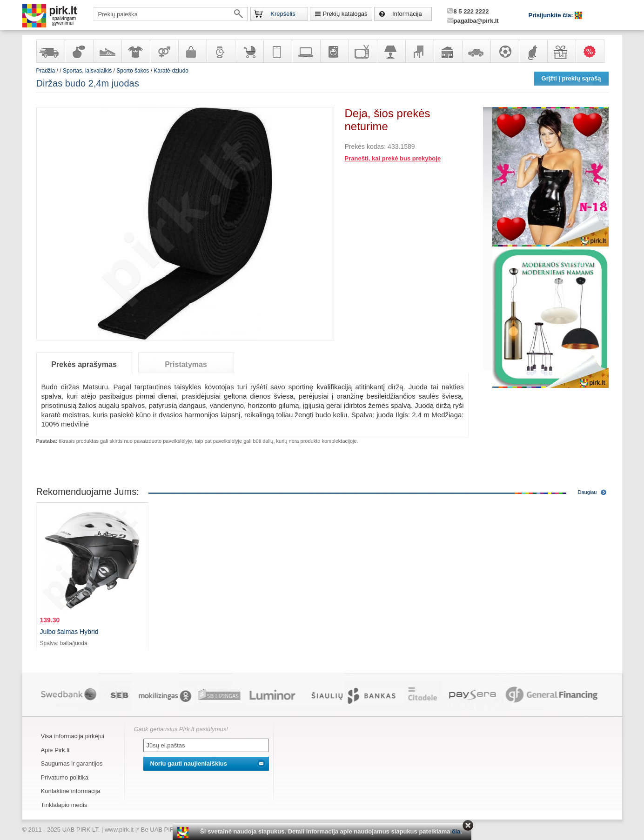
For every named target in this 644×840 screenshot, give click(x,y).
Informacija (407, 14)
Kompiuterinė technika (306, 51)
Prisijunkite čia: (552, 15)
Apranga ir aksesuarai (135, 51)
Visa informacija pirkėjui (73, 736)
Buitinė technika (334, 51)
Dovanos (561, 51)
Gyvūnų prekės (533, 51)
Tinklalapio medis (64, 805)
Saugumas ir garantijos (72, 763)
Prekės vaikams (249, 51)
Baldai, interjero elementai (419, 51)
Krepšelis (283, 14)
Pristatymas (186, 364)
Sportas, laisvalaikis (504, 51)
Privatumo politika (65, 777)
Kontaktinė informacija (71, 791)
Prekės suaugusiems (164, 51)
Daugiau (587, 492)
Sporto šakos (133, 71)
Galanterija (192, 51)
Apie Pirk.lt (55, 750)
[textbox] (171, 14)
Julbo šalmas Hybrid (69, 632)
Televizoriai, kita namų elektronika (362, 51)
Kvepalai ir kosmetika (79, 51)
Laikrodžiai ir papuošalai (221, 51)
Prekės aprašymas (84, 364)
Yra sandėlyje (50, 51)
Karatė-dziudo (171, 71)
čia (456, 831)
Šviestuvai (391, 51)
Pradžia (46, 71)
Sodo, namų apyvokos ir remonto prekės (448, 51)
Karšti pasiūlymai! (593, 51)
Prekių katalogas (345, 14)
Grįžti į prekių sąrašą (571, 78)
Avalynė (107, 51)
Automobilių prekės (476, 51)
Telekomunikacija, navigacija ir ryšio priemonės (277, 51)
